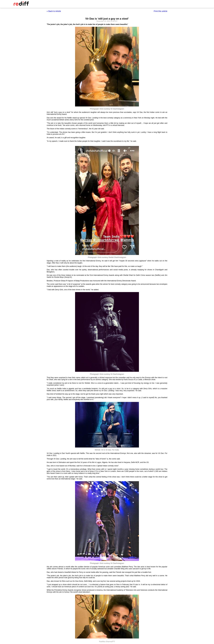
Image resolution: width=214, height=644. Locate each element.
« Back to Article (54, 11)
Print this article (160, 11)
